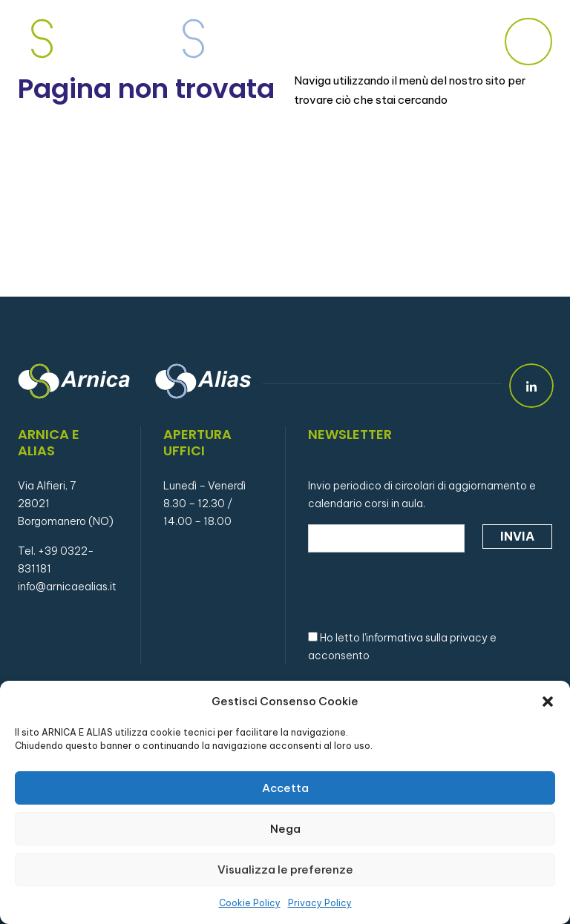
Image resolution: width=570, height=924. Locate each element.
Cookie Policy (250, 903)
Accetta (285, 788)
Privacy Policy (320, 903)
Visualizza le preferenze (285, 869)
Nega (285, 829)
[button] (548, 702)
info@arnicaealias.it (67, 587)
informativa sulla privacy (427, 638)
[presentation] (421, 589)
